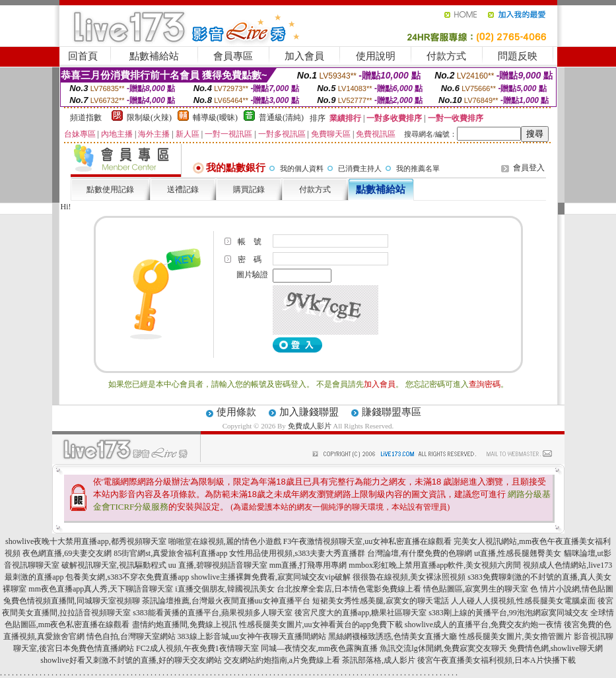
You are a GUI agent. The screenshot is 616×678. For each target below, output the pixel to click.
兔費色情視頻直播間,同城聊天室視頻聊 (72, 601)
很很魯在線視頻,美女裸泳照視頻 (409, 577)
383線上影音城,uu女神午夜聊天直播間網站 (252, 636)
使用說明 (376, 56)
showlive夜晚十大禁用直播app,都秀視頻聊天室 (86, 541)
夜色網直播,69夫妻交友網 (67, 553)
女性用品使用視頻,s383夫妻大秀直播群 (297, 553)
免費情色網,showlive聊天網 (556, 648)
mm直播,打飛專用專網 (308, 565)
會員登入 (529, 168)
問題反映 (518, 56)
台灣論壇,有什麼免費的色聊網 (420, 553)
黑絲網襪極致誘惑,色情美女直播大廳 (393, 636)
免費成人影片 (310, 426)
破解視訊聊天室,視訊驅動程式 (114, 565)
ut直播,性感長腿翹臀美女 (518, 553)
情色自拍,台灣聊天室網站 (131, 636)
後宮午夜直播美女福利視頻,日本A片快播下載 (496, 660)
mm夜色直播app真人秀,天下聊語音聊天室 (101, 589)
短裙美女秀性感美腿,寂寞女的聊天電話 (381, 601)
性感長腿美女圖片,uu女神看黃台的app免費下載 (321, 625)
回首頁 (83, 56)
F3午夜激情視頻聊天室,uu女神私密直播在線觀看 (368, 541)
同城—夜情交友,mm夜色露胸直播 (320, 648)
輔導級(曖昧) (215, 118)
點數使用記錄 (110, 189)
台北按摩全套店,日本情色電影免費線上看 (349, 589)
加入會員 (304, 56)
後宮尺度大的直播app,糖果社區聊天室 (360, 613)
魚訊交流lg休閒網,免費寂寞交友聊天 (443, 648)
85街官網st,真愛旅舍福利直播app (170, 553)
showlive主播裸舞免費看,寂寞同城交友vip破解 (271, 577)
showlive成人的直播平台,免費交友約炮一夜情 (483, 625)
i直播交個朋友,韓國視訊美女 (224, 589)
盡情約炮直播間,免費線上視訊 (185, 625)
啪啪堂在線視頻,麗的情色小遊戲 (225, 541)
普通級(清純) (281, 118)
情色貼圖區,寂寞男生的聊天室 (476, 589)
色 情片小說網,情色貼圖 (572, 589)
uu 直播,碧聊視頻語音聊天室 (218, 565)
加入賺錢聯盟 (309, 412)
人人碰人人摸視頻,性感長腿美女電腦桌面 (523, 601)
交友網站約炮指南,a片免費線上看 (282, 660)
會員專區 (233, 56)
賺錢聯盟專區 (392, 412)
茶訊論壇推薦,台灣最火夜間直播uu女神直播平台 (226, 601)
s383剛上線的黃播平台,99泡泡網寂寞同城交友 (508, 613)
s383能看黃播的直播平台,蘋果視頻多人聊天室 (213, 613)
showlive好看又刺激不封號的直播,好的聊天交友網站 (131, 660)
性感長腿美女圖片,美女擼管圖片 (515, 636)
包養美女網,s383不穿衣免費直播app (127, 577)
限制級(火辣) (149, 118)
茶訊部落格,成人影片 (379, 660)
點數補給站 (154, 56)
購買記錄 (249, 189)
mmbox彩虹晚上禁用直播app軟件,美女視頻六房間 (435, 565)
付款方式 (446, 56)
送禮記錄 (183, 189)
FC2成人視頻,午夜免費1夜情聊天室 (197, 648)
